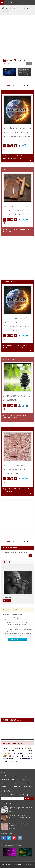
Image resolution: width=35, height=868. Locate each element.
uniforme (18, 753)
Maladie (18, 759)
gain (16, 748)
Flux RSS (4, 786)
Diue (5, 748)
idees (23, 748)
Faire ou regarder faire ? (10, 92)
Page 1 (9, 85)
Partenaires (16, 783)
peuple (15, 756)
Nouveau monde (16, 158)
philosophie (20, 348)
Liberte (25, 751)
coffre (19, 750)
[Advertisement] (17, 36)
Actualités (15, 776)
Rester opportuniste (9, 359)
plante (4, 751)
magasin (10, 748)
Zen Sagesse (15, 417)
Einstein (17, 761)
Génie (5, 169)
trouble (6, 753)
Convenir (7, 756)
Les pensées (5, 779)
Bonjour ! (26, 776)
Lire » (30, 160)
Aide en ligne (16, 786)
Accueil (3, 776)
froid (30, 751)
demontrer (29, 754)
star (20, 748)
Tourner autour (7, 429)
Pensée (13, 2)
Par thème (26, 779)
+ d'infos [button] (7, 601)
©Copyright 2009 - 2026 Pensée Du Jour (11, 864)
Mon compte (27, 783)
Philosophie (9, 232)
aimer (12, 761)
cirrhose (23, 756)
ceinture (6, 761)
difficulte (12, 759)
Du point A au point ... (9, 282)
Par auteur (15, 779)
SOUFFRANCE (26, 758)
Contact (4, 783)
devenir (11, 751)
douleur (29, 748)
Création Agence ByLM (29, 864)
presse (5, 759)
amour (11, 491)
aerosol (30, 756)
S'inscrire (29, 798)
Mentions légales (28, 786)
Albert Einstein (26, 229)
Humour (5, 491)
